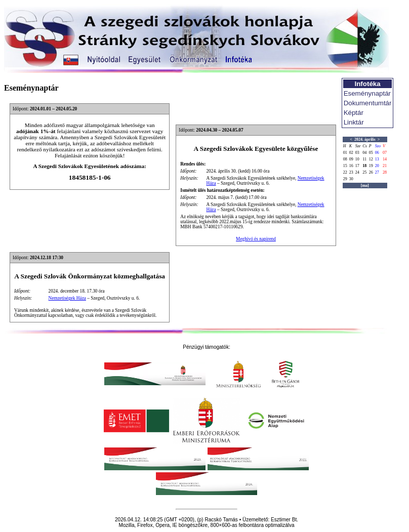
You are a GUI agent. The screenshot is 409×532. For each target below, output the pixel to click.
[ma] (365, 186)
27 (377, 172)
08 (345, 159)
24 (357, 172)
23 (351, 172)
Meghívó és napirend (256, 239)
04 (364, 153)
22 (345, 172)
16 (351, 166)
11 (364, 159)
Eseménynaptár (367, 93)
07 (385, 153)
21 (385, 166)
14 (385, 159)
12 (371, 159)
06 (377, 153)
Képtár (354, 113)
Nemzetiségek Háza (67, 298)
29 (345, 179)
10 (357, 159)
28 (385, 172)
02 (351, 153)
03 (357, 153)
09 (351, 159)
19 (371, 166)
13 (377, 159)
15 (345, 166)
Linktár (354, 122)
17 (357, 166)
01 (345, 153)
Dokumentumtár (368, 103)
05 (371, 153)
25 (364, 172)
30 (351, 179)
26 (371, 172)
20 (377, 166)
